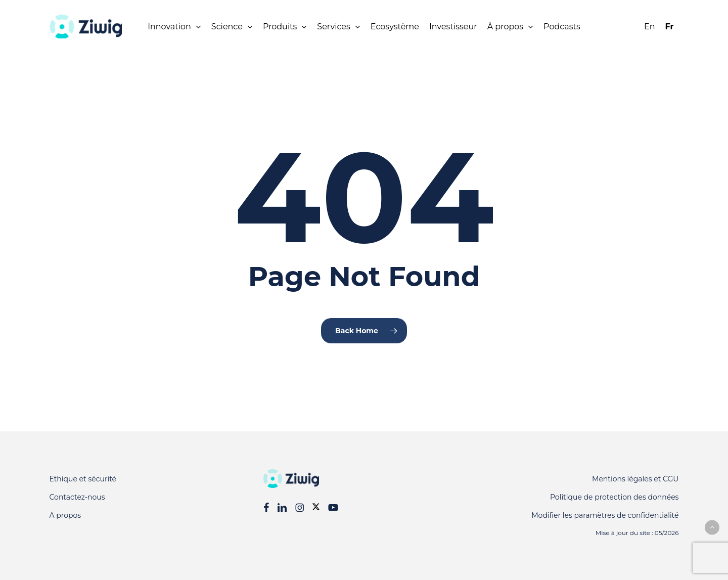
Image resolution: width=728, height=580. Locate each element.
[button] (712, 527)
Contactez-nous (77, 497)
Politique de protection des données (614, 497)
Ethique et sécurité (83, 479)
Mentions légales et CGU (635, 479)
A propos (65, 515)
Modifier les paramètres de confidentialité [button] (605, 515)
